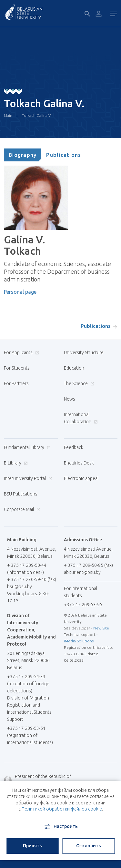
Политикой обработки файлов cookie (62, 809)
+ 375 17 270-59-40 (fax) (32, 579)
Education (74, 368)
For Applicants (21, 352)
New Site (101, 628)
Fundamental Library (26, 447)
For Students (17, 368)
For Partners (16, 383)
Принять (32, 846)
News (70, 399)
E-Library (15, 463)
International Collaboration (81, 418)
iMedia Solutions (79, 641)
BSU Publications (21, 494)
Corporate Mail (21, 509)
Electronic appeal (81, 478)
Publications (64, 155)
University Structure (84, 352)
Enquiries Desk (79, 463)
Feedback (74, 447)
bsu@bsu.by (20, 587)
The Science (78, 383)
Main (8, 115)
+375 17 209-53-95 (83, 605)
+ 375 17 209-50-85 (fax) (88, 565)
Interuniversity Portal (27, 478)
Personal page (20, 292)
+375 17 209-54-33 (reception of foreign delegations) (28, 684)
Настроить (60, 827)
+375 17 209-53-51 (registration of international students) (30, 735)
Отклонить (89, 846)
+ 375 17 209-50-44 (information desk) (27, 569)
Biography (23, 155)
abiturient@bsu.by (82, 572)
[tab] (23, 155)
